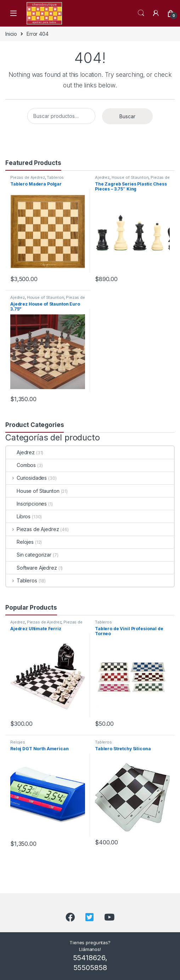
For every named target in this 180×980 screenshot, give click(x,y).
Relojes (20, 542)
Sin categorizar (29, 555)
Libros (18, 516)
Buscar (127, 116)
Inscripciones (26, 504)
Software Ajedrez (32, 568)
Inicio (11, 34)
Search (141, 13)
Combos (21, 465)
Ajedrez (102, 177)
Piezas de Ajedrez (28, 177)
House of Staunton (130, 177)
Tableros (55, 177)
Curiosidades (26, 478)
